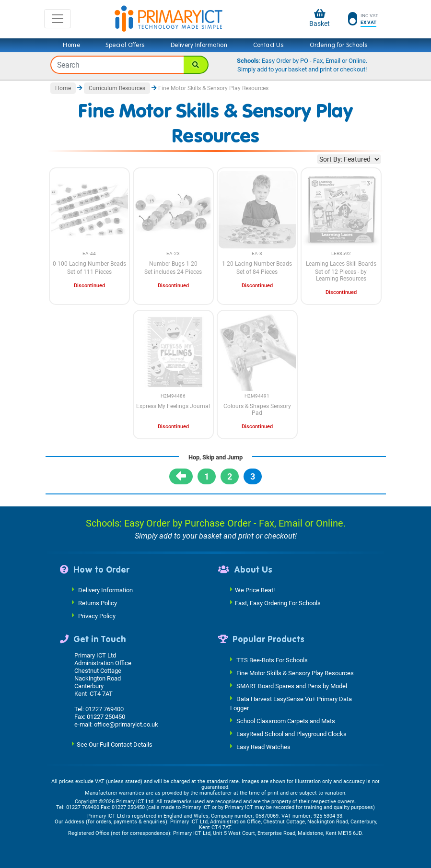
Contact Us (269, 45)
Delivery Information (199, 45)
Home (71, 45)
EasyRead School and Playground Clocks (291, 734)
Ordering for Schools (339, 45)
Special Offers (125, 45)
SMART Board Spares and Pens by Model (292, 686)
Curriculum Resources (117, 88)
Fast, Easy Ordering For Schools (278, 603)
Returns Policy (98, 603)
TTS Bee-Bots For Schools (272, 660)
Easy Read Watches (263, 747)
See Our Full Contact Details (115, 744)
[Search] (196, 65)
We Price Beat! (255, 590)
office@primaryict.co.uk (126, 724)
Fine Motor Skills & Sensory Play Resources (295, 673)
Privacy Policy (97, 616)
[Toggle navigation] (58, 19)
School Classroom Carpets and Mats (286, 721)
